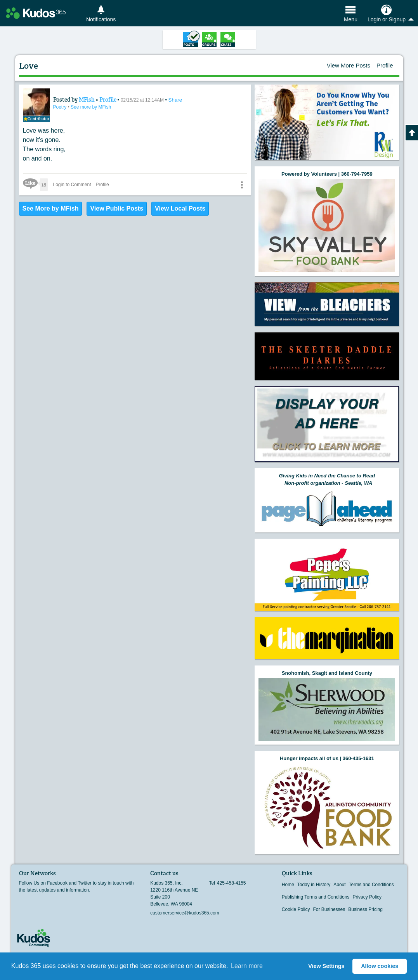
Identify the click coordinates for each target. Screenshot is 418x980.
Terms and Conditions (371, 885)
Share (167, 99)
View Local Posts (180, 207)
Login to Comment (73, 183)
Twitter (38, 902)
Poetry (59, 106)
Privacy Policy (367, 897)
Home (288, 885)
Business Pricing (365, 909)
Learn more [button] (247, 966)
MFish (82, 99)
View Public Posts (117, 207)
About (339, 885)
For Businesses (329, 909)
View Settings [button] (326, 966)
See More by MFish (51, 207)
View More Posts (349, 65)
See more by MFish (89, 106)
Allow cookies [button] (380, 966)
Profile (385, 65)
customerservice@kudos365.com (185, 913)
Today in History (314, 885)
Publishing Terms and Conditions (316, 897)
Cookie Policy (296, 909)
